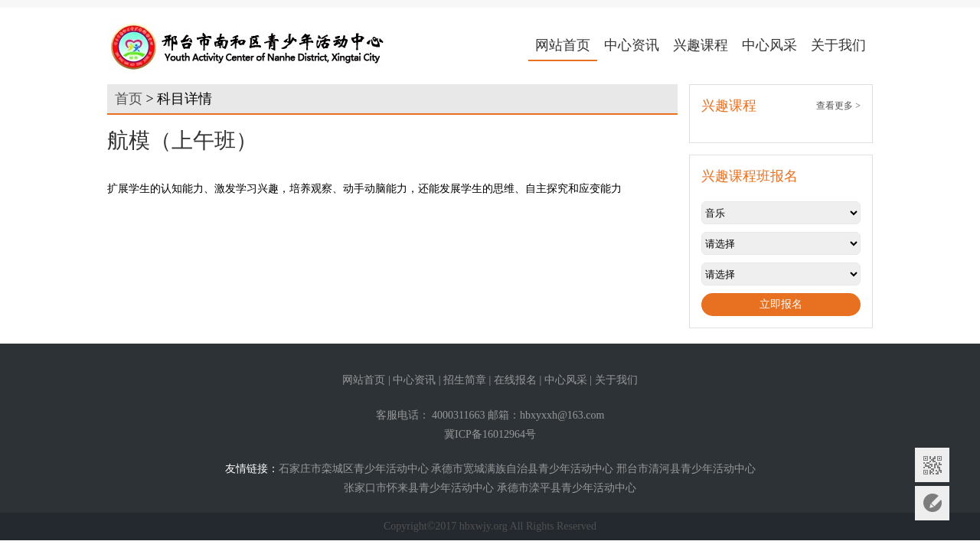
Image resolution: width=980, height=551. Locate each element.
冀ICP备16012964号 (490, 434)
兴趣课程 (701, 45)
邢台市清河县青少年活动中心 (686, 469)
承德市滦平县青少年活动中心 (567, 488)
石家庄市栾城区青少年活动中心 (354, 469)
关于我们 (838, 45)
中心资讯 (632, 45)
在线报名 (515, 380)
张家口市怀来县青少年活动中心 (419, 488)
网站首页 (563, 45)
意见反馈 (932, 503)
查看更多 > (838, 106)
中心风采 (769, 45)
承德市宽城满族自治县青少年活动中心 (522, 469)
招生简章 (465, 380)
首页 (129, 99)
